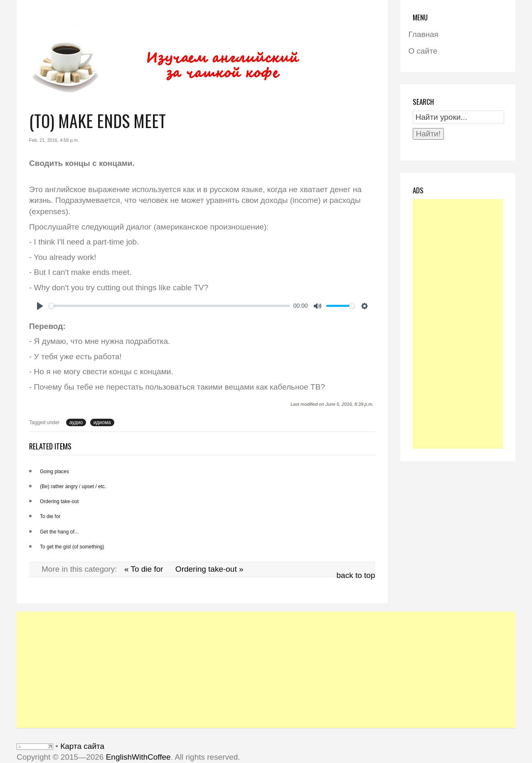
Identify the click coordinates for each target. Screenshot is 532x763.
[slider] (169, 306)
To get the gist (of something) (72, 547)
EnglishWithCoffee (138, 757)
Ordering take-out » (209, 569)
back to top (356, 575)
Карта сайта (82, 746)
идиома (102, 422)
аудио (76, 422)
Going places (54, 472)
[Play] (40, 306)
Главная (424, 34)
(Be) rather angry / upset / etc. (73, 486)
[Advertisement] (458, 324)
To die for (50, 516)
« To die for (144, 569)
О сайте (423, 51)
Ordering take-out (59, 501)
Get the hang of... (59, 532)
